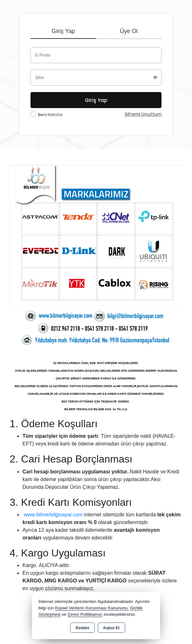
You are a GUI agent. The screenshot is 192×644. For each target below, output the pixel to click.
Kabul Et (112, 628)
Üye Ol (129, 31)
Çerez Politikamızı (85, 614)
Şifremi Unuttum (143, 114)
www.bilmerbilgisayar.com (53, 515)
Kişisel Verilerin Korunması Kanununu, (92, 608)
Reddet (82, 628)
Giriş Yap (63, 31)
